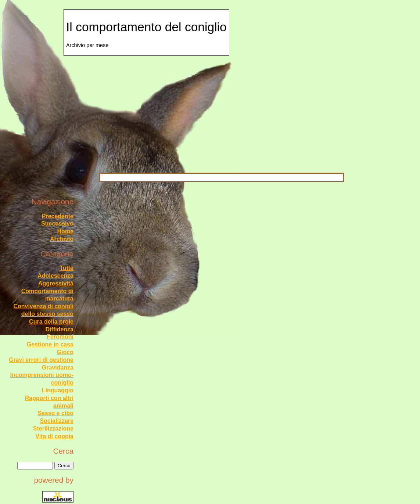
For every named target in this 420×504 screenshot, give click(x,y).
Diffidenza (60, 329)
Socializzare (57, 421)
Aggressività (56, 283)
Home (65, 231)
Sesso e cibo (55, 413)
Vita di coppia (54, 436)
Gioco (65, 352)
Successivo (57, 224)
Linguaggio (58, 390)
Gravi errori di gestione (41, 360)
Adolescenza (55, 276)
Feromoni (60, 337)
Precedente (58, 216)
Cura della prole (51, 322)
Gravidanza (58, 368)
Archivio (62, 239)
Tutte (67, 268)
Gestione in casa (50, 344)
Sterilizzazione (53, 429)
